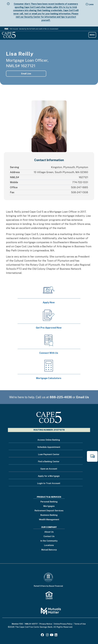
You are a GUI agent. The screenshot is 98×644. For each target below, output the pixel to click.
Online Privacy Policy (63, 624)
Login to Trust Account (49, 483)
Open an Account (49, 469)
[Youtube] (52, 635)
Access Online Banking (49, 440)
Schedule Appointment (49, 447)
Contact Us (49, 536)
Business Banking (49, 515)
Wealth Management (49, 520)
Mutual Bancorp (49, 550)
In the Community (49, 541)
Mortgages (49, 506)
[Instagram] (47, 635)
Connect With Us (49, 353)
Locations (49, 545)
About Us (49, 532)
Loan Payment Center (49, 454)
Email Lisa (26, 74)
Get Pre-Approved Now (49, 328)
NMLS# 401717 (31, 624)
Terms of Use (80, 624)
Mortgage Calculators (49, 378)
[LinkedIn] (56, 635)
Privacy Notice (46, 624)
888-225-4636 (61, 397)
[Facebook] (43, 635)
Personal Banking (49, 502)
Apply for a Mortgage (49, 476)
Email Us (83, 397)
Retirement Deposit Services (49, 511)
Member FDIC (17, 624)
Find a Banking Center (49, 462)
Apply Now (49, 302)
